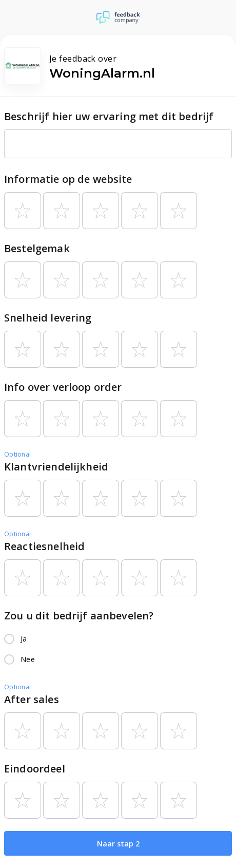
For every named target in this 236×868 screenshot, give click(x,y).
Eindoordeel (35, 769)
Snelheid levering (48, 318)
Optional (17, 454)
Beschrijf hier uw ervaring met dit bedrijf (109, 116)
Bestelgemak (37, 248)
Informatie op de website (68, 179)
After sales (32, 699)
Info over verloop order (63, 387)
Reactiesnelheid (44, 546)
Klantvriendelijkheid (56, 467)
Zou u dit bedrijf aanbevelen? (79, 616)
